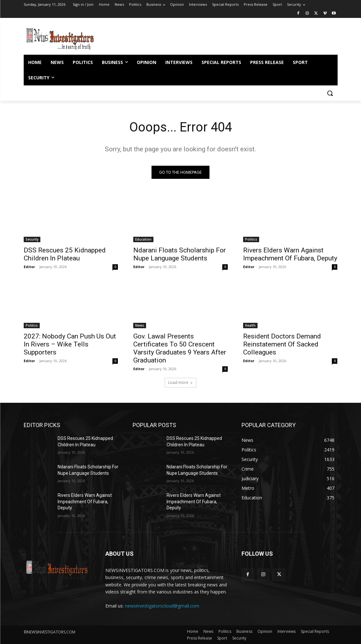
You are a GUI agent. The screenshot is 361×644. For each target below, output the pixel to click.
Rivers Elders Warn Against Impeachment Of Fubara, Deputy (290, 254)
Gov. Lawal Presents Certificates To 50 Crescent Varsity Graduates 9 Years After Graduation (180, 348)
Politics (251, 239)
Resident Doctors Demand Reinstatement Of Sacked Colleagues (282, 344)
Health (250, 325)
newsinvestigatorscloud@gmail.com (162, 606)
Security (32, 239)
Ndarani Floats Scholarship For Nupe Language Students (180, 254)
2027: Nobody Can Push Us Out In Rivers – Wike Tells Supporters (70, 344)
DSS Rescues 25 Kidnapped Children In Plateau (65, 254)
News (140, 325)
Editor (29, 266)
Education (143, 239)
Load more (180, 382)
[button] (330, 93)
